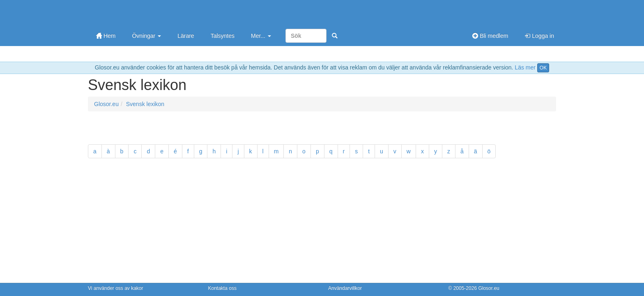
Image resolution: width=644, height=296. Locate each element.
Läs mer (525, 67)
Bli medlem (490, 36)
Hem (106, 36)
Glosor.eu (106, 104)
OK (543, 68)
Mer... (261, 36)
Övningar (146, 36)
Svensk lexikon (145, 104)
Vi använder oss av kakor (116, 288)
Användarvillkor (345, 288)
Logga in (539, 36)
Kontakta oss (222, 288)
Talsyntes (223, 36)
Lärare (186, 36)
